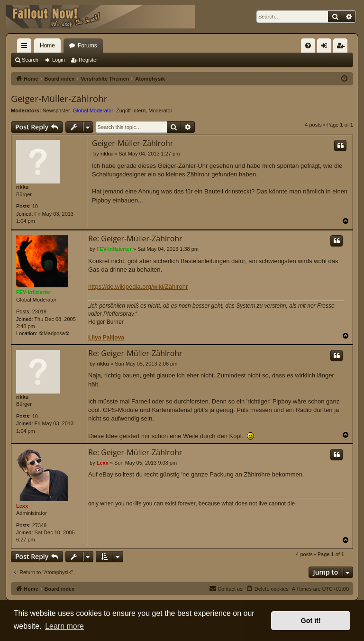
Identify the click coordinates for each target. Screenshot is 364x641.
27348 (40, 525)
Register (88, 60)
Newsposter (56, 110)
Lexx (22, 506)
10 (35, 206)
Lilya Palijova (106, 338)
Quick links (26, 47)
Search (30, 60)
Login (59, 60)
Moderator (160, 110)
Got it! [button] (311, 621)
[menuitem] (308, 46)
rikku (22, 187)
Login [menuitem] (326, 47)
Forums (87, 46)
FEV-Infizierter (34, 292)
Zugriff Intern (131, 110)
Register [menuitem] (342, 47)
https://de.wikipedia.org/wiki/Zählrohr (138, 287)
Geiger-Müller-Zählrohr (59, 99)
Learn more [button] (64, 626)
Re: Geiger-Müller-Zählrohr (135, 238)
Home (47, 46)
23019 (40, 311)
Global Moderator (93, 110)
